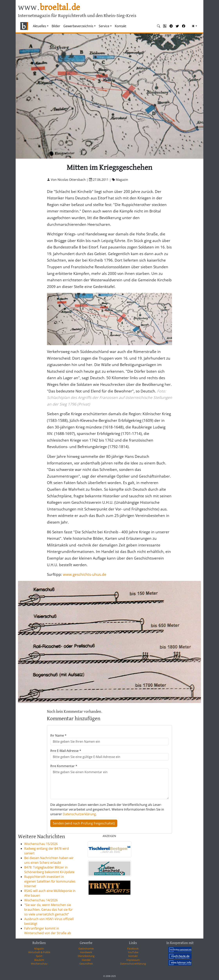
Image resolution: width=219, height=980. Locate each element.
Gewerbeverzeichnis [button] (78, 26)
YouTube (133, 952)
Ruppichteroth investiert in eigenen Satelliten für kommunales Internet (50, 881)
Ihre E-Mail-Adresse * (66, 751)
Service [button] (104, 26)
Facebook (133, 949)
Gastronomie (86, 949)
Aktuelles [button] (39, 26)
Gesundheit (86, 964)
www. (49, 8)
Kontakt (121, 26)
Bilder (56, 26)
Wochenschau (39, 964)
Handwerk (86, 952)
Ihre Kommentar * (64, 766)
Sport (39, 956)
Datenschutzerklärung (79, 814)
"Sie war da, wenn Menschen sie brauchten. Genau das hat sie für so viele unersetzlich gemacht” (48, 910)
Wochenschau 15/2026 (41, 844)
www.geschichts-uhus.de (85, 574)
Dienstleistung (86, 956)
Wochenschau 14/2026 (41, 900)
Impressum (133, 960)
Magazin (39, 949)
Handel (86, 960)
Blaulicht (39, 960)
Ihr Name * (58, 735)
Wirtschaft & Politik (39, 952)
